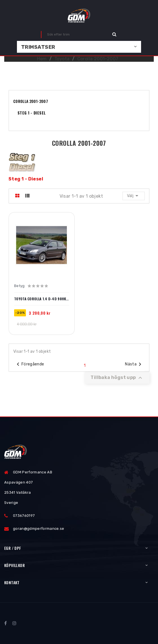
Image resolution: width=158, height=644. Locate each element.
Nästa (134, 364)
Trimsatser (38, 47)
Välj (134, 196)
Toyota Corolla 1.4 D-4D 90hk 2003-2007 (42, 299)
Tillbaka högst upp (117, 378)
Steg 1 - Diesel (32, 113)
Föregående (29, 364)
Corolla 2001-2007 (31, 101)
